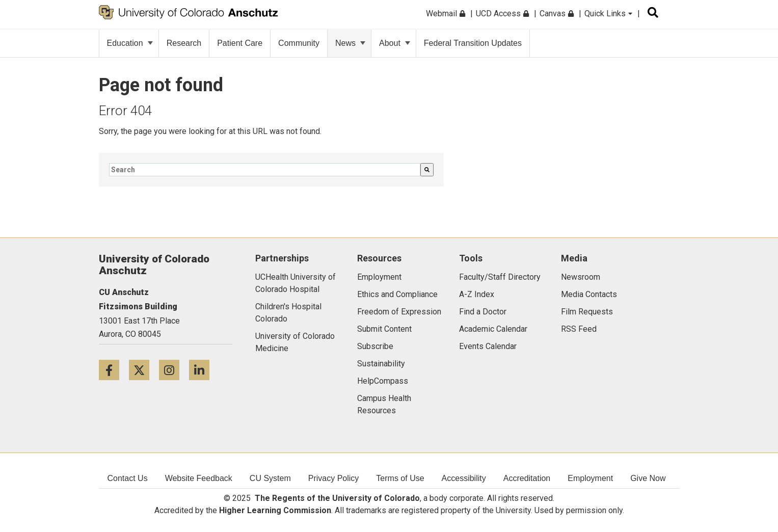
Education (130, 43)
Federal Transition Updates (473, 43)
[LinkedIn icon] (203, 370)
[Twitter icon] (144, 370)
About (395, 43)
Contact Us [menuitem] (128, 478)
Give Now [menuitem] (648, 478)
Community (299, 43)
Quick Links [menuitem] (608, 14)
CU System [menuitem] (270, 478)
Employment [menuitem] (590, 478)
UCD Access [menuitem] (502, 14)
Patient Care (240, 43)
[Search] (427, 170)
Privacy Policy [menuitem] (334, 478)
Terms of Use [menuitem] (400, 478)
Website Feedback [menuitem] (199, 478)
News (350, 43)
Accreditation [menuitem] (527, 478)
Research (184, 43)
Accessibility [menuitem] (464, 478)
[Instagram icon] (174, 370)
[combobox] (265, 170)
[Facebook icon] (114, 370)
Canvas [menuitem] (557, 14)
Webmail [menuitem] (446, 14)
